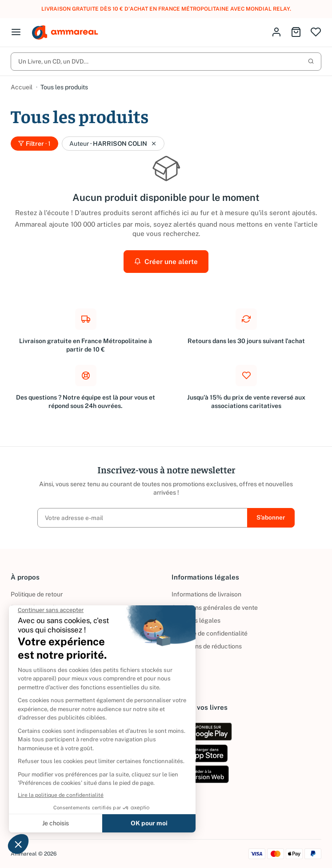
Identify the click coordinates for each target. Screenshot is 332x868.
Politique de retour (37, 594)
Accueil (22, 87)
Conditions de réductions (207, 646)
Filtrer (34, 144)
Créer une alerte (166, 262)
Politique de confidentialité (210, 633)
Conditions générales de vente (215, 608)
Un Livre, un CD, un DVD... (166, 61)
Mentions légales (196, 620)
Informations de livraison (206, 594)
